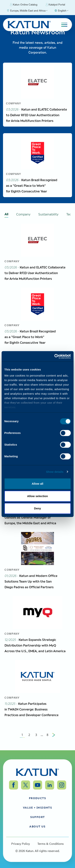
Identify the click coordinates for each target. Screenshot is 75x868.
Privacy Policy (21, 844)
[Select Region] (27, 11)
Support (38, 817)
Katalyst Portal (55, 5)
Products (37, 798)
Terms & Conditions (51, 844)
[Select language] (61, 11)
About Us (37, 826)
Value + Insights (37, 807)
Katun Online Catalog (24, 5)
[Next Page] (54, 735)
